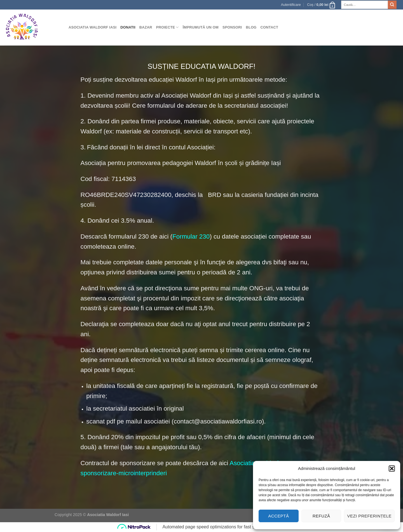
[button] (392, 469)
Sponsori (232, 27)
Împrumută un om (201, 27)
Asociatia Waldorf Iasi (92, 27)
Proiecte (167, 27)
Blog (251, 27)
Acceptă (278, 516)
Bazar (146, 27)
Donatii (128, 27)
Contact (269, 27)
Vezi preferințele (369, 516)
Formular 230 (191, 236)
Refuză (321, 516)
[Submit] (392, 5)
